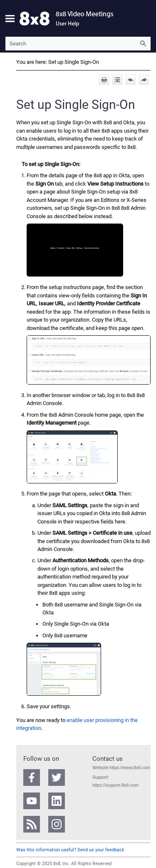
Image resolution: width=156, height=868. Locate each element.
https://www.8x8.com (130, 767)
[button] (143, 44)
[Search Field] (78, 44)
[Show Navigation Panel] (10, 18)
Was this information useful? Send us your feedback (70, 850)
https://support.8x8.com (115, 785)
